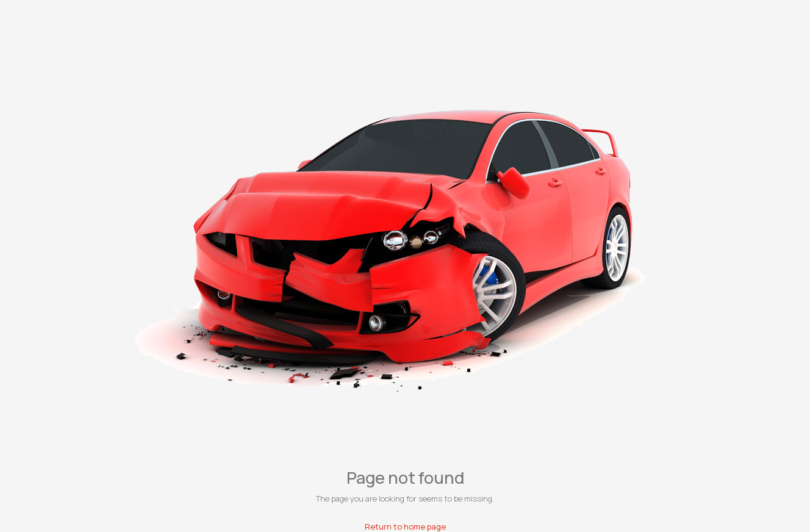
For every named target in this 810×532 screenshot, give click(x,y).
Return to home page (405, 527)
